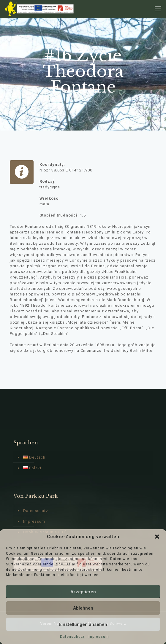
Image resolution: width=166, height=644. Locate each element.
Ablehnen (83, 608)
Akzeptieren (83, 592)
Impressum (98, 637)
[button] (157, 537)
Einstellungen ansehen (83, 624)
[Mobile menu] (158, 9)
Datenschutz (72, 637)
